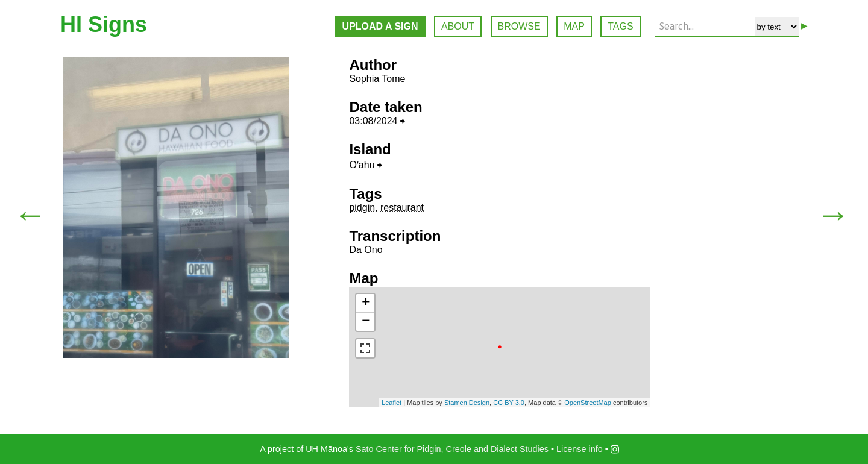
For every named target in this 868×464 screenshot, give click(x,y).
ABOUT (458, 26)
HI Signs (104, 24)
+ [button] (366, 303)
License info (580, 449)
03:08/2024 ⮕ (377, 121)
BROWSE (519, 26)
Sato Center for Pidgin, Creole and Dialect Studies (452, 449)
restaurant (402, 208)
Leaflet (392, 403)
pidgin (362, 208)
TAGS (620, 26)
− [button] (366, 322)
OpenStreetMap (588, 403)
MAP (574, 26)
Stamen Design (467, 403)
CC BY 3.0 (509, 403)
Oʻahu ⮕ (366, 165)
